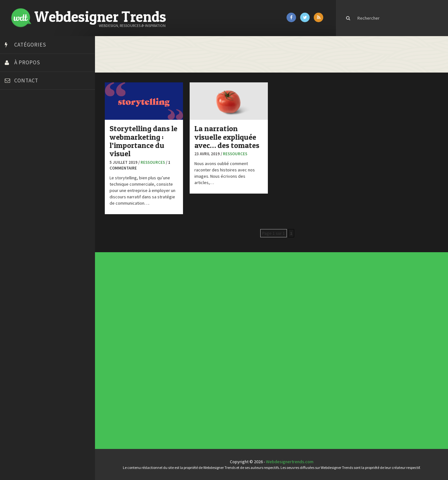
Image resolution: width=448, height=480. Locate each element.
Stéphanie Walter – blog (29, 220)
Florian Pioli (17, 180)
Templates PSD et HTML (272, 309)
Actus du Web (188, 339)
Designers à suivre (189, 345)
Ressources (153, 162)
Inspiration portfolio (272, 306)
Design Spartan (21, 164)
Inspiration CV (271, 308)
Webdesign (188, 358)
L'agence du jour (189, 350)
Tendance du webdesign (272, 304)
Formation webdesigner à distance (39, 188)
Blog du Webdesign (25, 125)
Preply (13, 212)
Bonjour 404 (17, 132)
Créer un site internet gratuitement (40, 148)
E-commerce (188, 346)
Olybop (13, 204)
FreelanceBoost (22, 196)
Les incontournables (272, 303)
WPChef (14, 251)
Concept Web (188, 341)
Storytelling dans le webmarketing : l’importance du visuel (143, 141)
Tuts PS (13, 243)
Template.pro (19, 227)
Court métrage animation (30, 140)
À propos (27, 62)
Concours (188, 342)
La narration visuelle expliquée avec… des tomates (227, 137)
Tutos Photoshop (22, 235)
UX (187, 357)
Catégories (30, 45)
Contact (26, 80)
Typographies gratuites (272, 305)
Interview (188, 349)
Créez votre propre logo (30, 156)
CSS (187, 343)
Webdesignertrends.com (290, 462)
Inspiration (188, 347)
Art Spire (15, 117)
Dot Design (17, 172)
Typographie (188, 355)
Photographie (188, 351)
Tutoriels (188, 354)
